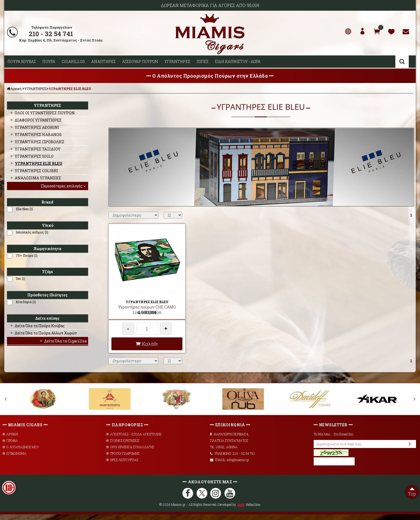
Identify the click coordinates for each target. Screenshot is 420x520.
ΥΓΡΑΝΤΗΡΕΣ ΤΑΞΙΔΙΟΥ (35, 149)
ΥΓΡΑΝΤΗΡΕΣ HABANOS (36, 135)
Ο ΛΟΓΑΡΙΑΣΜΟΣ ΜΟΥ (21, 453)
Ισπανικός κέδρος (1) (32, 232)
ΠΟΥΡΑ (49, 61)
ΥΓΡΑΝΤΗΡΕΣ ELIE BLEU (70, 89)
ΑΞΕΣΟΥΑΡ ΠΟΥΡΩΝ (140, 61)
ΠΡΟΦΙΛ (10, 446)
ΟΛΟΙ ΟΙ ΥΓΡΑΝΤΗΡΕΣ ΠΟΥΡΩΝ (42, 113)
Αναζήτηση (402, 62)
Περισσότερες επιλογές (64, 186)
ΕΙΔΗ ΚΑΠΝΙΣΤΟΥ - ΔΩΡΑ (238, 61)
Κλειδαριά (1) (26, 302)
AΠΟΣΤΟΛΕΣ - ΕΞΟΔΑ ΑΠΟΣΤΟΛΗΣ (134, 440)
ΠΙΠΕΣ (202, 61)
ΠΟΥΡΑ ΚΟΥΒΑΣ (22, 61)
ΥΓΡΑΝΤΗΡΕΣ (177, 61)
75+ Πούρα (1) (27, 255)
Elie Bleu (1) (24, 209)
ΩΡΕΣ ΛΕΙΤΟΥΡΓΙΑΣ (122, 465)
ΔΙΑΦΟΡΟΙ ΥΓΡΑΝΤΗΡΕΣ (36, 120)
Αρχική (14, 89)
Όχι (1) (20, 278)
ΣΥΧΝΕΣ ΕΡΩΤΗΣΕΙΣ (123, 446)
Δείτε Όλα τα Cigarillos (63, 341)
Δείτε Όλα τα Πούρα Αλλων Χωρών (43, 333)
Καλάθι (145, 349)
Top (412, 491)
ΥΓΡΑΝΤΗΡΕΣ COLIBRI (34, 171)
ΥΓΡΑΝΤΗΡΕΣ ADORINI (34, 127)
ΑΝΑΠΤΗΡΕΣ (104, 61)
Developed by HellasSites (239, 510)
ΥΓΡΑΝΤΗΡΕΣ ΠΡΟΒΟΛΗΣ (37, 142)
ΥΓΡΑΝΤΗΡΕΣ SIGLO (32, 156)
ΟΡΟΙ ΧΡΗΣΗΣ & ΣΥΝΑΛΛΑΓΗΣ (130, 453)
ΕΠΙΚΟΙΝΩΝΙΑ (15, 459)
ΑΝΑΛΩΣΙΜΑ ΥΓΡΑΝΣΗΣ (35, 178)
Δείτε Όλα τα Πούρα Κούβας (37, 326)
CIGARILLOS (73, 61)
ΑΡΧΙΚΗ (10, 440)
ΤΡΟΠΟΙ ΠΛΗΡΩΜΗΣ (123, 459)
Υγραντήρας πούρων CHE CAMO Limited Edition (145, 310)
